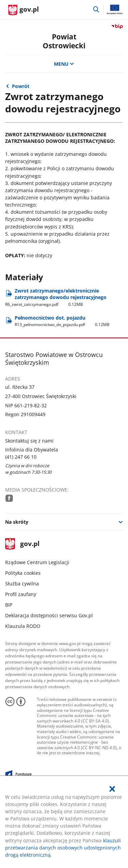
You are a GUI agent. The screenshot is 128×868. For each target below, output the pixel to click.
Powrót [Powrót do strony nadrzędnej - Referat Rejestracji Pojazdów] (21, 86)
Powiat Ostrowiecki (64, 41)
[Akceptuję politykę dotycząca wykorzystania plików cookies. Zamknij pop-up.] (112, 789)
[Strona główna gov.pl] (24, 10)
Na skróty (17, 522)
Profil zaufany (21, 594)
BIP (9, 605)
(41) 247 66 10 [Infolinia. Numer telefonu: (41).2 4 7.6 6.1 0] (21, 457)
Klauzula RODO (23, 626)
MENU (64, 64)
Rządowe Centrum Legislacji (37, 562)
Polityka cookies (23, 573)
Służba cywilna (22, 584)
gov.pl (22, 544)
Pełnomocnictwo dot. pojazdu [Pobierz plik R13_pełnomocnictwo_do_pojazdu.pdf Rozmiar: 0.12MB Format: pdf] (62, 321)
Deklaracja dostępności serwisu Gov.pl (49, 615)
